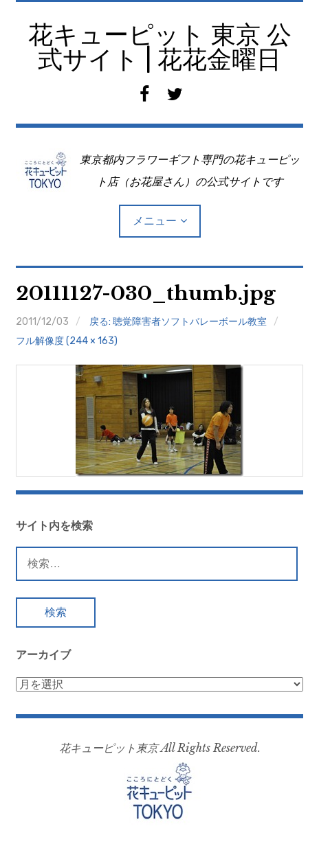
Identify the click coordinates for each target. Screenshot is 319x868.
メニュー (155, 221)
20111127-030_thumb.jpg (146, 294)
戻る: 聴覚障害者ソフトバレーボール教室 (178, 322)
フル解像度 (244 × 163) (67, 341)
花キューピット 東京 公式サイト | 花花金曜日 (160, 47)
